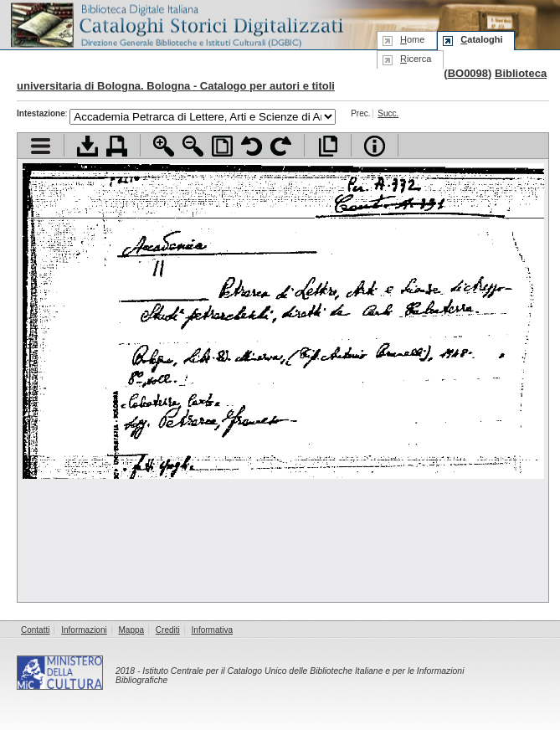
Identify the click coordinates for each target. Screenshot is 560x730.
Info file (375, 146)
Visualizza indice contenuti (41, 146)
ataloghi (481, 39)
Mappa (132, 630)
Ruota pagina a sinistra (252, 146)
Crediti (168, 630)
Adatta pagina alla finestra (222, 146)
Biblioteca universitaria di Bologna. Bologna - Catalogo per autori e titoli (282, 80)
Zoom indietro (193, 146)
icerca (416, 59)
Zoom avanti (164, 146)
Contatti (35, 630)
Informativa (212, 630)
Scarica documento (87, 146)
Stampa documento (117, 146)
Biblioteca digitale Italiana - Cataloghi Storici (176, 24)
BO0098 (468, 73)
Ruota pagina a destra (281, 146)
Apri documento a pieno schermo (328, 146)
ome (412, 39)
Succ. (388, 113)
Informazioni (84, 630)
